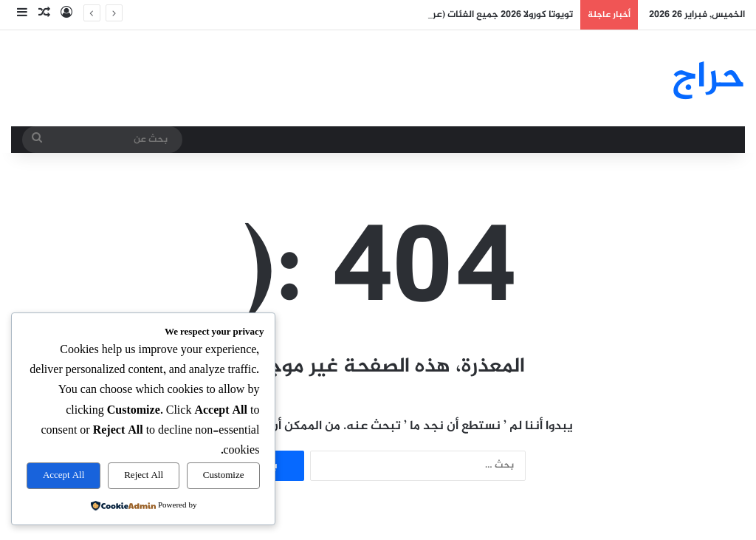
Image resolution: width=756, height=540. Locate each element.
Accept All (63, 476)
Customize (224, 476)
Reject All (144, 476)
